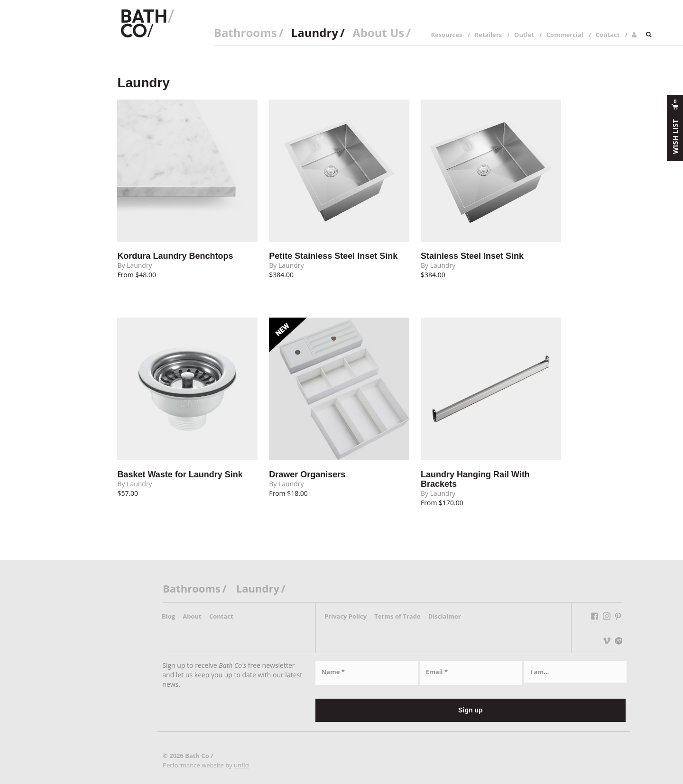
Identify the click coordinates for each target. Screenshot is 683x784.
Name (333, 672)
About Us (378, 32)
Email (437, 672)
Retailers (488, 35)
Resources (446, 35)
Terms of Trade (397, 616)
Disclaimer (445, 616)
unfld (241, 765)
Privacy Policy (346, 616)
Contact (608, 35)
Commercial (565, 35)
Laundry (315, 32)
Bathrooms (245, 32)
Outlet (524, 35)
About (192, 616)
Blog (168, 616)
